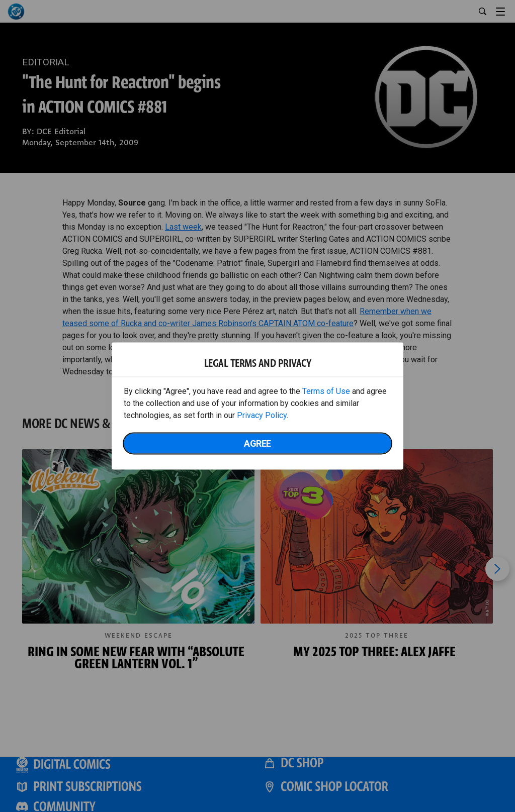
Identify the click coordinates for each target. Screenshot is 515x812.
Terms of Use (326, 391)
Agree (257, 443)
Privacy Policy (262, 415)
